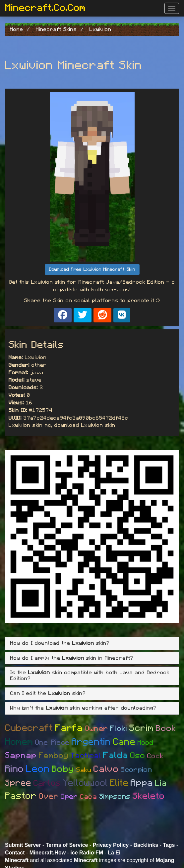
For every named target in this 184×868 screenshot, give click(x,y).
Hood (146, 743)
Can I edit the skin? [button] (48, 693)
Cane (124, 742)
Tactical (86, 756)
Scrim (142, 728)
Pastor (21, 796)
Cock (155, 756)
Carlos (47, 783)
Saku (84, 770)
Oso (138, 756)
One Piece (52, 742)
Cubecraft (29, 728)
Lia (161, 783)
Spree (18, 783)
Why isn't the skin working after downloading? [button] (84, 708)
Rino (14, 769)
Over (49, 796)
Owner (96, 729)
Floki (119, 729)
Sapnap (21, 756)
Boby (63, 769)
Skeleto (149, 796)
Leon (38, 769)
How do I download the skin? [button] (60, 643)
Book (166, 728)
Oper (69, 797)
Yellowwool (86, 783)
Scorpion (136, 770)
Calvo (106, 769)
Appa (142, 783)
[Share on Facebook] (63, 315)
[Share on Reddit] (102, 315)
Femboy (54, 756)
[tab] (92, 643)
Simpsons (115, 797)
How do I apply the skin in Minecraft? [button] (72, 658)
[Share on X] (83, 315)
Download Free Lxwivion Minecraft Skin (92, 269)
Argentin (91, 742)
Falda (116, 756)
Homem (19, 742)
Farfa (69, 728)
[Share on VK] (122, 315)
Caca (89, 797)
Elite (119, 783)
